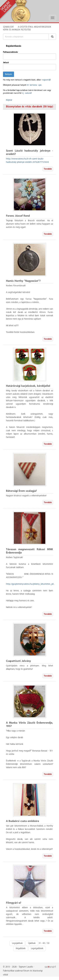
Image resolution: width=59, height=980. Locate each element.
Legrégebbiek (37, 948)
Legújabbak (17, 943)
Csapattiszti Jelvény (18, 661)
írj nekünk (27, 93)
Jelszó (6, 63)
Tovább (48, 169)
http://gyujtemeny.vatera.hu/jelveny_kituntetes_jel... (30, 584)
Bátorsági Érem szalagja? (21, 491)
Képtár (9, 100)
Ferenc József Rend (18, 216)
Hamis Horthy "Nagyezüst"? (23, 281)
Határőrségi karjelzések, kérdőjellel (28, 386)
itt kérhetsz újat (34, 85)
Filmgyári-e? (14, 903)
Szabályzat (8, 27)
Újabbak (32, 943)
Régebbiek (21, 948)
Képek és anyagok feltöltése (17, 30)
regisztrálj (46, 80)
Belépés (8, 74)
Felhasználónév (10, 52)
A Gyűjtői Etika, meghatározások (34, 27)
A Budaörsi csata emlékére (22, 821)
